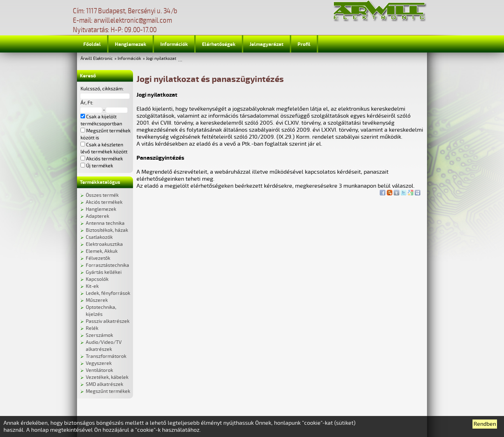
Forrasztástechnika (107, 265)
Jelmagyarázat (267, 44)
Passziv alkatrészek (108, 321)
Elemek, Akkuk (102, 251)
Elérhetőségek (219, 44)
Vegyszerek (99, 363)
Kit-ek (92, 286)
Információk (174, 44)
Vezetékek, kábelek (107, 377)
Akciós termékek (104, 202)
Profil (304, 44)
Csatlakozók (99, 237)
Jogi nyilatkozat (161, 59)
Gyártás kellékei (104, 272)
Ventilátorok (99, 370)
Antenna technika (105, 223)
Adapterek (97, 216)
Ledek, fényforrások (108, 293)
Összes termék (102, 195)
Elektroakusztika (104, 244)
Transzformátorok (106, 356)
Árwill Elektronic (97, 59)
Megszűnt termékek (108, 391)
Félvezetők (98, 258)
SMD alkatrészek (104, 384)
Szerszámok (99, 335)
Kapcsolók (97, 279)
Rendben (485, 424)
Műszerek (97, 300)
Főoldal (92, 44)
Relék (92, 328)
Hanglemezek (131, 44)
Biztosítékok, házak (107, 230)
